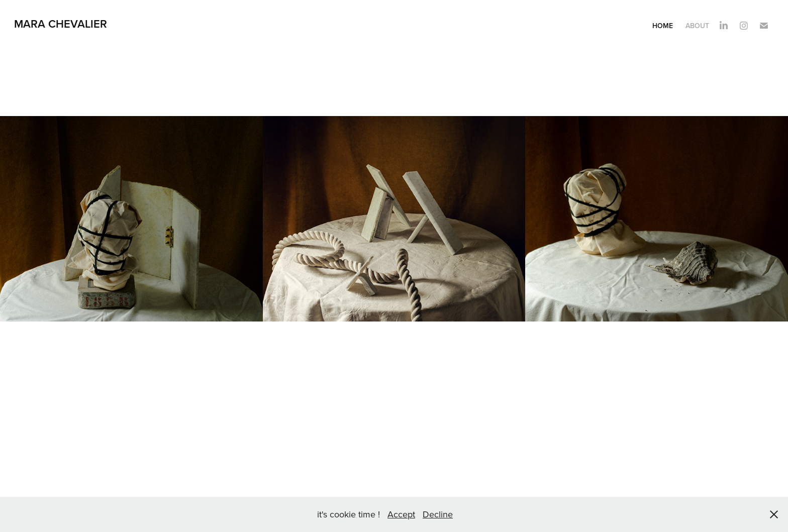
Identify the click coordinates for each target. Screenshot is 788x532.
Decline (438, 514)
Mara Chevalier (62, 24)
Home (663, 26)
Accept (401, 514)
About (697, 26)
